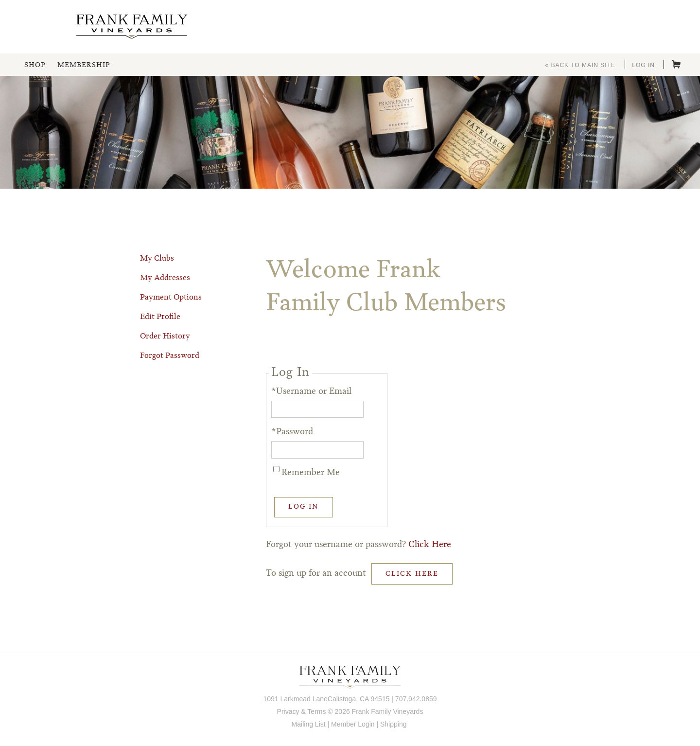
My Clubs (157, 259)
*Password (292, 432)
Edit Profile (160, 317)
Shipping (394, 724)
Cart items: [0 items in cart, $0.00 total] (676, 64)
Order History (165, 337)
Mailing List (309, 724)
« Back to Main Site (580, 65)
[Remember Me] (276, 469)
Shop (35, 65)
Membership (84, 65)
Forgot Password (170, 356)
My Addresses (165, 278)
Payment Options (171, 298)
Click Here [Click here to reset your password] (430, 545)
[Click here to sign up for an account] (412, 574)
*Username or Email (311, 391)
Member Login (353, 724)
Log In (643, 65)
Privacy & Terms (302, 711)
